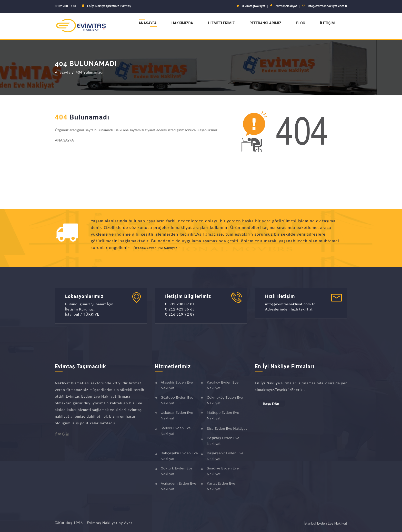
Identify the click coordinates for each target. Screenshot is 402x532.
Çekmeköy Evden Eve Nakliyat (225, 400)
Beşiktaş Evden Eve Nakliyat (223, 441)
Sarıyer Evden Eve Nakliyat (176, 431)
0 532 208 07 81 (180, 304)
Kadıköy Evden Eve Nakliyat (223, 385)
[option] (219, 235)
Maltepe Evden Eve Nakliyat (223, 415)
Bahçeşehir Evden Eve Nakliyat (179, 456)
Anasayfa (148, 23)
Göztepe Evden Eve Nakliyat (177, 400)
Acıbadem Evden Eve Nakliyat (178, 486)
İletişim (327, 23)
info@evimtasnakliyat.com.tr (327, 6)
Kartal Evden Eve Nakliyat (221, 486)
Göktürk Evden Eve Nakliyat (177, 471)
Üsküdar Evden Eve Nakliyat (177, 415)
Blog (301, 23)
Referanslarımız (265, 23)
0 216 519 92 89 (180, 314)
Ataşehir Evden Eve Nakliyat (177, 385)
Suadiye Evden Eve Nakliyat (223, 471)
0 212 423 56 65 (180, 309)
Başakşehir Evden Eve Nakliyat (225, 456)
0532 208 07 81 (66, 6)
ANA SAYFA (64, 140)
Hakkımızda (182, 23)
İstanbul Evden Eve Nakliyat (325, 523)
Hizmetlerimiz (221, 23)
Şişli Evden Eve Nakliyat (227, 429)
